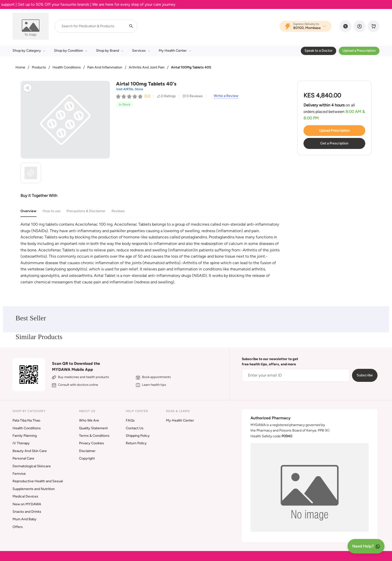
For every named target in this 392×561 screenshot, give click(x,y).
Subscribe (365, 375)
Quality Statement (93, 428)
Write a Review (226, 96)
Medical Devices (25, 496)
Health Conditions (67, 67)
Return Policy (136, 443)
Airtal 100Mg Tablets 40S (191, 67)
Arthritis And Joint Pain (147, 67)
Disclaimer (87, 451)
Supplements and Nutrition (34, 489)
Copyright (87, 458)
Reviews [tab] (118, 211)
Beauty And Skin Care (30, 451)
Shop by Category (29, 51)
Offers (18, 527)
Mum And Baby (24, 519)
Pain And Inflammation (105, 67)
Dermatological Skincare (32, 466)
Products (39, 67)
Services (141, 51)
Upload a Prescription (359, 51)
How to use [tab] (51, 211)
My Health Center (175, 51)
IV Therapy (21, 443)
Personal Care (23, 458)
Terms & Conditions (94, 436)
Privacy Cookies (91, 443)
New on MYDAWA (27, 504)
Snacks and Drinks (27, 512)
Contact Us (135, 428)
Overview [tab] (28, 211)
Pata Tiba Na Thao (26, 420)
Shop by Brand (110, 51)
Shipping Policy (138, 436)
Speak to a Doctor (318, 51)
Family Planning (25, 436)
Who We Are (89, 420)
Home (20, 67)
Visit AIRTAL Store (129, 89)
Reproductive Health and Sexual (38, 481)
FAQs (130, 420)
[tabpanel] (151, 253)
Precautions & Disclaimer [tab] (86, 211)
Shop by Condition (71, 51)
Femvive (19, 474)
